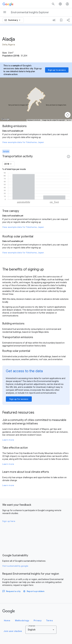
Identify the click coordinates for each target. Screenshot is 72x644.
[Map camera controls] (68, 115)
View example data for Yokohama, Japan (23, 142)
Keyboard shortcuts (34, 120)
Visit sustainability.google (15, 566)
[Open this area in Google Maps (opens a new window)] (6, 119)
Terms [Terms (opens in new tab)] (69, 120)
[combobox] (15, 20)
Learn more (8, 440)
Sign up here (9, 521)
